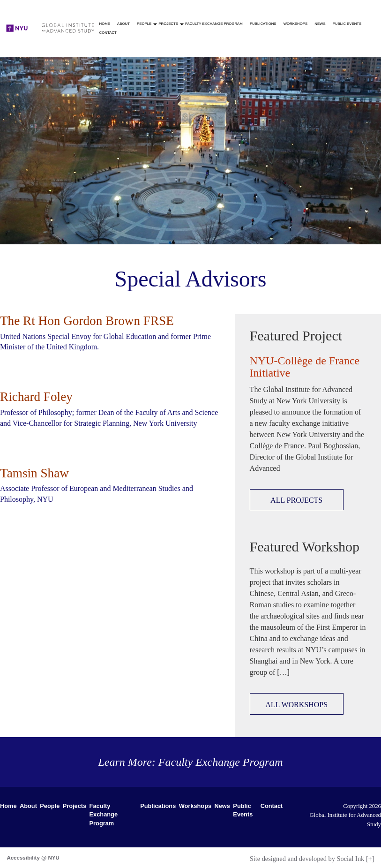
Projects (169, 24)
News (320, 24)
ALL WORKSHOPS (296, 705)
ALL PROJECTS (296, 500)
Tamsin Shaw (34, 473)
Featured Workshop (305, 547)
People (145, 24)
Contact (108, 33)
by (307, 859)
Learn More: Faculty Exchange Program (190, 762)
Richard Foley (36, 397)
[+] (370, 859)
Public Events (347, 24)
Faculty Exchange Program (214, 24)
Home (105, 24)
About (123, 24)
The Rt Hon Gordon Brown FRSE (87, 321)
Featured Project (296, 336)
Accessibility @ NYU (33, 858)
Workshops (296, 24)
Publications (263, 24)
